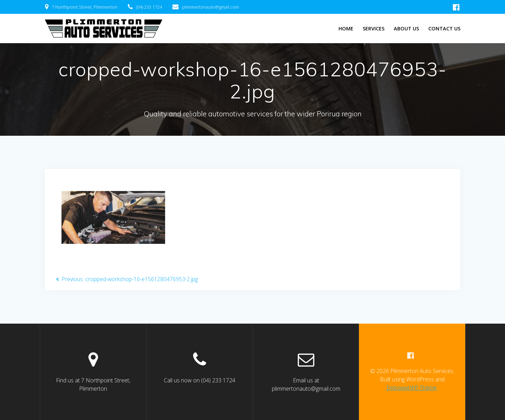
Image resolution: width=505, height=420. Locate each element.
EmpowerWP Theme (412, 388)
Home (346, 28)
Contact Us (444, 28)
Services (374, 28)
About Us (406, 28)
